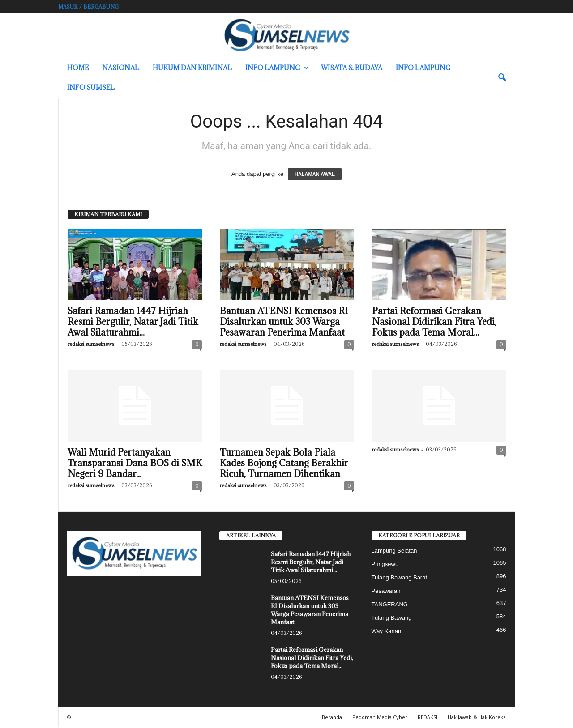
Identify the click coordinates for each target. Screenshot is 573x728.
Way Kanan (387, 632)
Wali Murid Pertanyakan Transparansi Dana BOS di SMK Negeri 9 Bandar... (135, 464)
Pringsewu (385, 565)
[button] (502, 78)
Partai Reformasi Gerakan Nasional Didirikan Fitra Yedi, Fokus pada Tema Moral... (434, 323)
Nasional (121, 68)
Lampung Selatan (394, 551)
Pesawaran (386, 592)
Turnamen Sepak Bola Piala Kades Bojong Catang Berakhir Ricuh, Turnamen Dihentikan (284, 464)
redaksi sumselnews (91, 345)
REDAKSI (428, 718)
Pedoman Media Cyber (380, 718)
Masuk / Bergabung (88, 6)
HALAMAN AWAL (315, 175)
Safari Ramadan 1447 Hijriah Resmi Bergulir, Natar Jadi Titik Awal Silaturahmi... (133, 323)
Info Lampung (277, 68)
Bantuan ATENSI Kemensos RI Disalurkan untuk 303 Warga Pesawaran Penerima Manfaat (284, 323)
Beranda (332, 718)
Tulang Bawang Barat (400, 578)
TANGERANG (390, 605)
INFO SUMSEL (91, 87)
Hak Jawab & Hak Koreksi (477, 718)
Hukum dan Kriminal (192, 68)
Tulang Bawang (392, 619)
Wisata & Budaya (352, 68)
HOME (78, 68)
